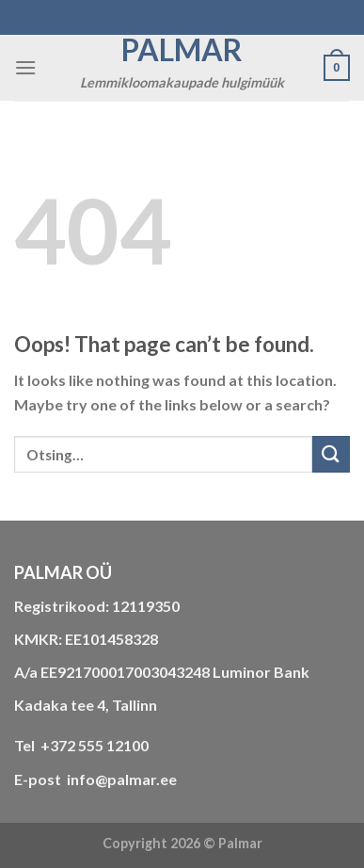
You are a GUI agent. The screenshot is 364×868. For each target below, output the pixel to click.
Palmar (182, 50)
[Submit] (331, 454)
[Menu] (25, 67)
